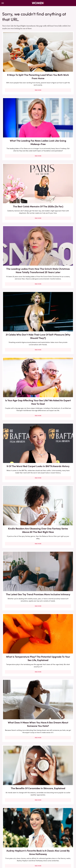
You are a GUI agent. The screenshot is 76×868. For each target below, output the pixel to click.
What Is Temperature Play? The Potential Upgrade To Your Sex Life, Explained (56, 272)
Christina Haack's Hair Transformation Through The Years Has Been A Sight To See (56, 484)
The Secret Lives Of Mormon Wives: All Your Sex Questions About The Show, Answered (56, 799)
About (27, 837)
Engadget (14, 850)
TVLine (29, 850)
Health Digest (59, 850)
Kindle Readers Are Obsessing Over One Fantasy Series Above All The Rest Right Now (56, 220)
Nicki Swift (34, 852)
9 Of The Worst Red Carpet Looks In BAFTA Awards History (20, 219)
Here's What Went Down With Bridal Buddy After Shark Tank (20, 590)
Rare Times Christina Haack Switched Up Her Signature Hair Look (20, 427)
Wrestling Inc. (52, 852)
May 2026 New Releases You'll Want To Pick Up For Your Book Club (56, 375)
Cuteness (36, 850)
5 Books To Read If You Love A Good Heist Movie (20, 744)
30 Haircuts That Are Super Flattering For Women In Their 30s (56, 694)
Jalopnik (22, 850)
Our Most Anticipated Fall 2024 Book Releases (20, 640)
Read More (20, 80)
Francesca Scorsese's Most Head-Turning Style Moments (56, 746)
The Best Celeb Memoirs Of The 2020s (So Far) (20, 110)
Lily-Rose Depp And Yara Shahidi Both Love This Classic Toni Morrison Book (20, 537)
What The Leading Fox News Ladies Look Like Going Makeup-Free (56, 58)
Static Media (27, 841)
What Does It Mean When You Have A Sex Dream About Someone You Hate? (20, 323)
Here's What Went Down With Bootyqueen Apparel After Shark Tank (56, 642)
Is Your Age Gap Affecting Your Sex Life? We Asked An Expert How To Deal (56, 167)
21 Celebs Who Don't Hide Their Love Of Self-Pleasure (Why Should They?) (20, 167)
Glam (43, 850)
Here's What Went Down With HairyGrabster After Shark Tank (56, 590)
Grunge (50, 850)
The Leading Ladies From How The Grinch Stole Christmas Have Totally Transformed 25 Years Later (56, 113)
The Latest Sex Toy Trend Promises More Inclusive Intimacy (20, 272)
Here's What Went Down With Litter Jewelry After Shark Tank (20, 798)
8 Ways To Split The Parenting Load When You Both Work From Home (20, 58)
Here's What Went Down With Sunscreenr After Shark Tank (20, 694)
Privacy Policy (45, 837)
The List (43, 852)
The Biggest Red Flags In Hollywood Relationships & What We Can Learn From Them (56, 539)
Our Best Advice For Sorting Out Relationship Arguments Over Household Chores (56, 429)
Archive (35, 837)
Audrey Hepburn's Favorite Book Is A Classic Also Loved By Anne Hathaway (20, 375)
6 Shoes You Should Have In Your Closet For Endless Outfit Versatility (20, 482)
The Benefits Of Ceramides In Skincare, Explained (56, 322)
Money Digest (24, 852)
